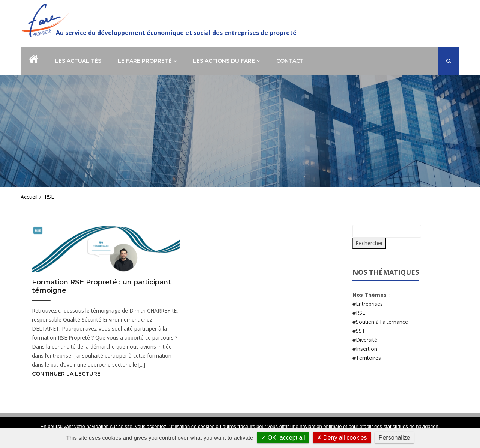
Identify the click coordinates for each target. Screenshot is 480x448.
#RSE (359, 313)
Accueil (29, 197)
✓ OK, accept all (283, 438)
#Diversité (365, 340)
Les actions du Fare (226, 61)
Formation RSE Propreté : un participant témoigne (101, 286)
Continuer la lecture (66, 374)
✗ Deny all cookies (342, 438)
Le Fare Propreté (147, 61)
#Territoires (367, 358)
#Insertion (365, 349)
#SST (359, 331)
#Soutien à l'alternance (380, 322)
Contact (290, 61)
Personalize (394, 438)
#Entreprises (368, 304)
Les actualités (78, 61)
